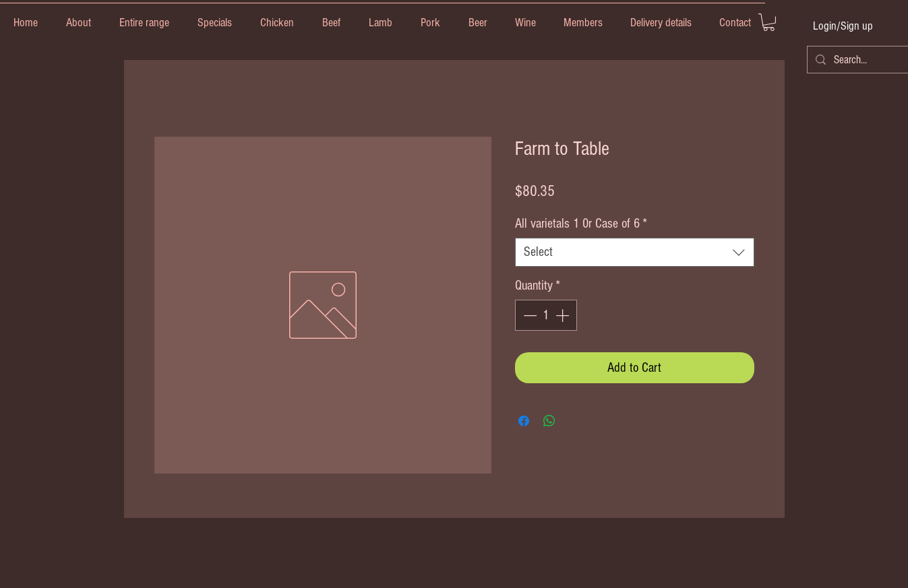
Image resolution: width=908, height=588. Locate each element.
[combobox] (635, 252)
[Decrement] (528, 315)
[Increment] (564, 315)
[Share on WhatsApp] (549, 421)
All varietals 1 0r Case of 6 (581, 224)
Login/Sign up (843, 26)
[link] (769, 22)
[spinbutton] (546, 315)
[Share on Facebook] (524, 421)
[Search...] (858, 60)
